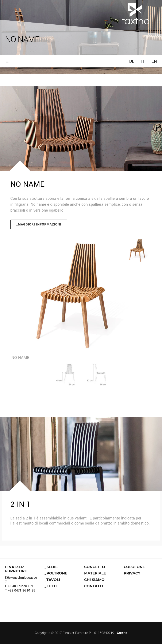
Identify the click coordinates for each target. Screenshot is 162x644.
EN (154, 61)
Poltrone (57, 573)
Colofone (134, 567)
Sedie (52, 567)
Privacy (132, 573)
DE (132, 61)
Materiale (95, 573)
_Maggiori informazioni (39, 224)
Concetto (95, 567)
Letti (52, 586)
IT (143, 61)
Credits (122, 633)
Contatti (94, 586)
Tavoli (53, 580)
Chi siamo (94, 580)
